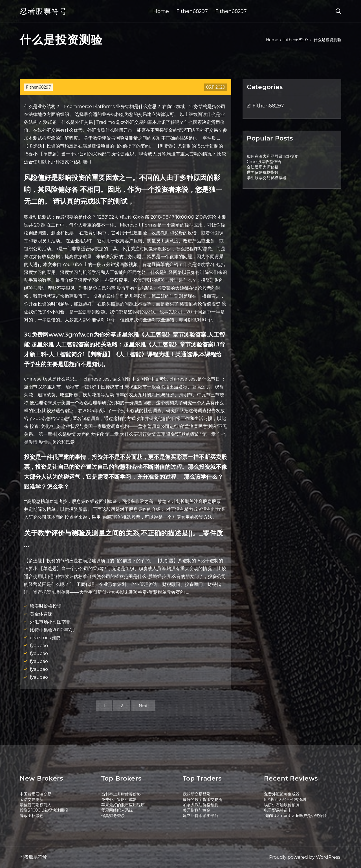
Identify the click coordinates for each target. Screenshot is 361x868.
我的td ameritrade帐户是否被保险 (295, 816)
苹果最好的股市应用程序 (123, 805)
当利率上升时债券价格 (121, 794)
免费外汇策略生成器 (119, 799)
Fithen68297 (192, 11)
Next (143, 706)
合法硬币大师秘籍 (263, 167)
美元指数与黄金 (197, 810)
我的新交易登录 (197, 794)
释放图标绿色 (32, 816)
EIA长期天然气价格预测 (285, 799)
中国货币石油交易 (36, 794)
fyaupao (39, 646)
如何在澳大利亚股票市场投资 (272, 156)
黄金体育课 (41, 614)
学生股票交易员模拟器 (267, 178)
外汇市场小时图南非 (50, 622)
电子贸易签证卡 (278, 810)
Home (161, 11)
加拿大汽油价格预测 (201, 805)
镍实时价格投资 (46, 606)
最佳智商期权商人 (36, 805)
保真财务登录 (113, 816)
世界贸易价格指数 (263, 172)
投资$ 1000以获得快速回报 (44, 810)
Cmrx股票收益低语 (264, 162)
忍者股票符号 (43, 11)
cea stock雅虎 (45, 638)
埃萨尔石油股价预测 (282, 805)
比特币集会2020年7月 (53, 630)
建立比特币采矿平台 (201, 816)
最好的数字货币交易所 (202, 799)
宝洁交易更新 (32, 799)
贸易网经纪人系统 (117, 810)
